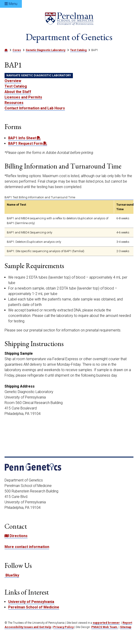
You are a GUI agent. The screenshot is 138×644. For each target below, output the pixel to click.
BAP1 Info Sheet (22, 138)
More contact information (27, 547)
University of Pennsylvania (31, 602)
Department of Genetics (69, 37)
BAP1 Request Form (26, 144)
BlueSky (12, 575)
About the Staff (18, 92)
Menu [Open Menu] (11, 4)
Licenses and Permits (23, 97)
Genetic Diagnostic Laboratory (46, 50)
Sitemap (126, 627)
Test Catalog (78, 50)
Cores (17, 50)
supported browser (106, 623)
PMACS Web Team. (105, 627)
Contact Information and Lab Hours (35, 108)
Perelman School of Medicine (34, 607)
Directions (16, 536)
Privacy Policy (63, 627)
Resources (14, 103)
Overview (13, 81)
